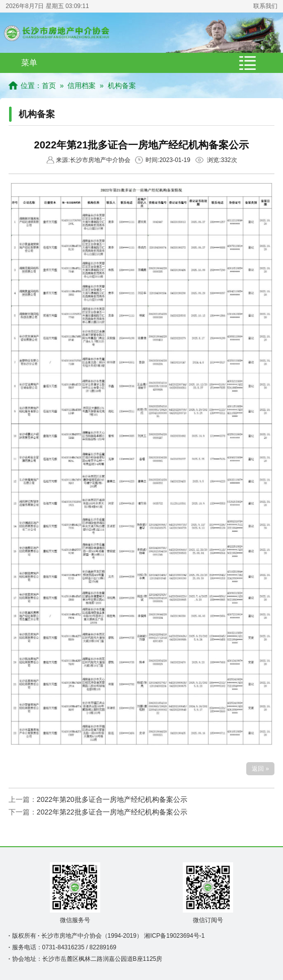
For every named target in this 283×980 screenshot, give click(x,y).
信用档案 (82, 86)
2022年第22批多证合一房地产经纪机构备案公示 (112, 812)
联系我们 (265, 6)
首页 (49, 86)
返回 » (260, 769)
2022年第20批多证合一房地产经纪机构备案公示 (112, 799)
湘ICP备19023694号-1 (174, 936)
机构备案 (122, 86)
